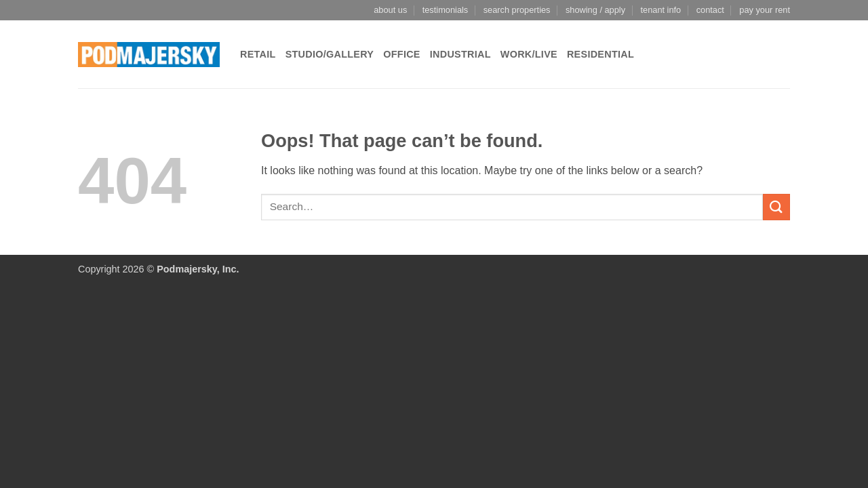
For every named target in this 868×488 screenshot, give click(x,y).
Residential (600, 54)
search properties (517, 10)
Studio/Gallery (330, 54)
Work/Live (529, 54)
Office (402, 54)
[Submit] (776, 207)
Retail (258, 54)
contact (710, 10)
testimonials (446, 10)
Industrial (460, 54)
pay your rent (765, 10)
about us (390, 10)
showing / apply (595, 10)
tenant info (660, 10)
